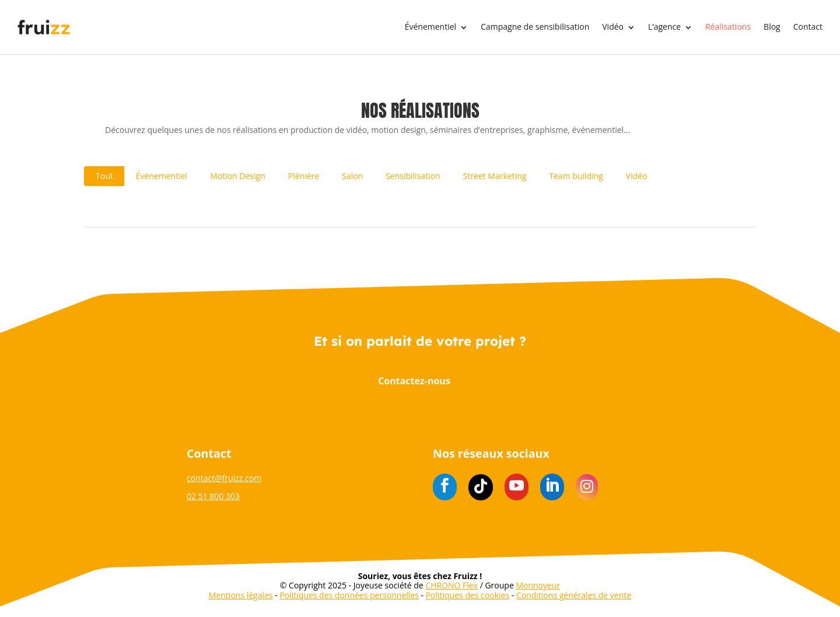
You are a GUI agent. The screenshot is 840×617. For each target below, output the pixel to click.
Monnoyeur (538, 585)
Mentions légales (241, 595)
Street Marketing (495, 176)
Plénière (304, 176)
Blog (772, 27)
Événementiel (430, 27)
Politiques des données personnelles (349, 595)
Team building (576, 176)
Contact (808, 27)
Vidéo (613, 27)
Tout (104, 176)
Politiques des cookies (468, 595)
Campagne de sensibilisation (535, 27)
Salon (352, 176)
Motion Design (238, 176)
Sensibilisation (413, 176)
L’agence (664, 27)
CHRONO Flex (452, 585)
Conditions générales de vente (574, 595)
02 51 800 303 (213, 496)
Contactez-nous (414, 381)
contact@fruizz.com (224, 478)
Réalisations (728, 27)
